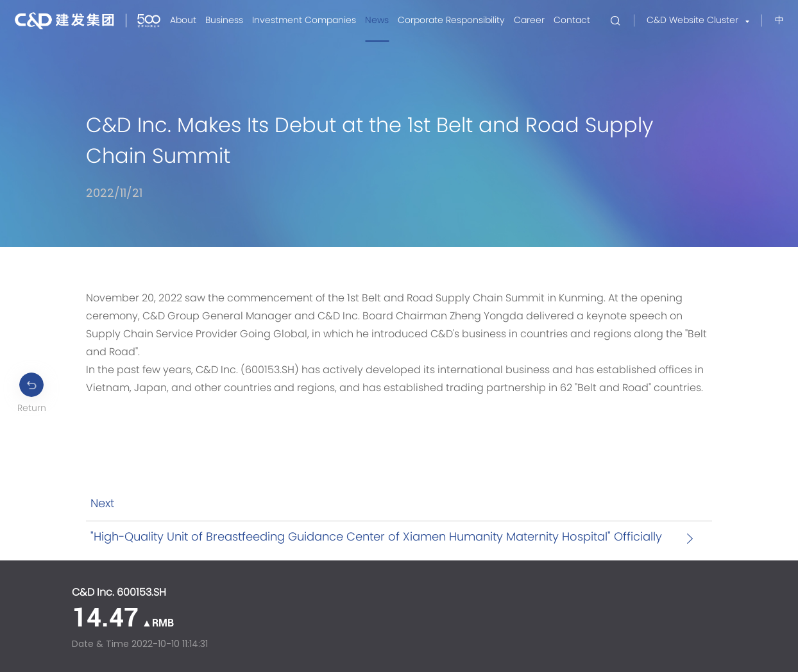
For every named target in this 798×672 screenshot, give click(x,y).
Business (224, 21)
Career (529, 21)
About (183, 21)
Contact (572, 21)
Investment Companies (304, 21)
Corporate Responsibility (451, 21)
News (377, 21)
